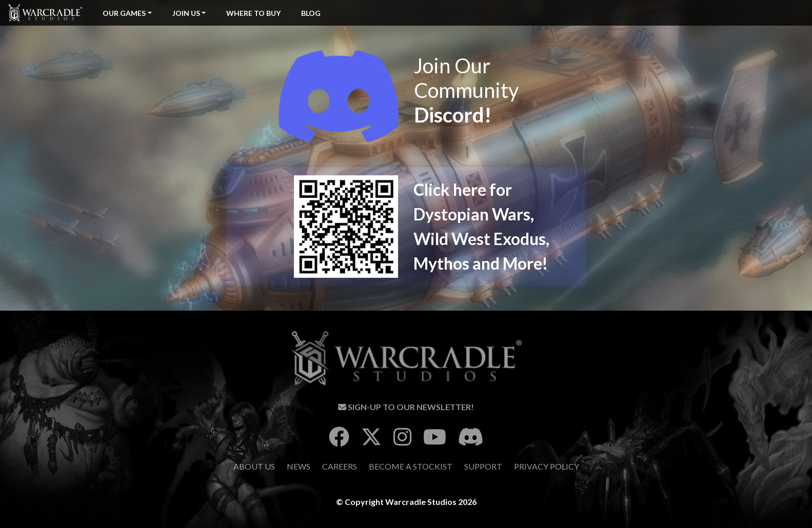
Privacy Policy (547, 466)
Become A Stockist (411, 466)
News (299, 466)
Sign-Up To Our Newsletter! (406, 407)
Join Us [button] (186, 13)
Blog (311, 13)
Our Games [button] (124, 13)
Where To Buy (253, 13)
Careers (340, 466)
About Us (254, 466)
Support (483, 466)
